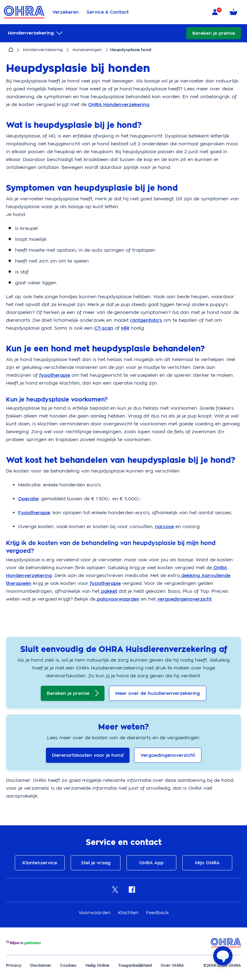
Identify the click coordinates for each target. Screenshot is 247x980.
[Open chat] (223, 956)
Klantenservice (40, 863)
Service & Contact (108, 12)
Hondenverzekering (43, 50)
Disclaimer (41, 965)
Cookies (68, 965)
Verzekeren (66, 12)
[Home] (11, 50)
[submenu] (36, 33)
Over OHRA (172, 965)
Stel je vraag (96, 863)
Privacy (14, 965)
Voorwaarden (95, 912)
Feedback (157, 912)
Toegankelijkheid (135, 965)
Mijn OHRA (207, 863)
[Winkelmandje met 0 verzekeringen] (234, 12)
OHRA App (151, 863)
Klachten (129, 912)
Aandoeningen (87, 50)
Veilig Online (97, 965)
